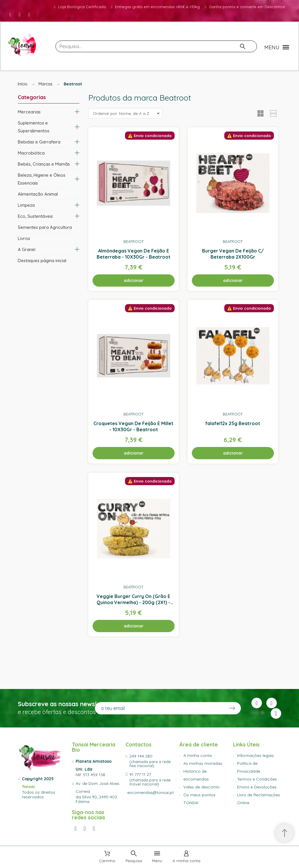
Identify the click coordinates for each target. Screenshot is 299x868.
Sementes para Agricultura (45, 227)
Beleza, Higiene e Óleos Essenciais (42, 179)
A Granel (27, 249)
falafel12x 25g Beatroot (233, 423)
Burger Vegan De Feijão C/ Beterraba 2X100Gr (233, 254)
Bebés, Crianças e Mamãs (44, 164)
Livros (24, 238)
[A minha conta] (186, 857)
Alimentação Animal (38, 194)
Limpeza (26, 205)
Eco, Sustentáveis (35, 216)
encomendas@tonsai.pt (151, 792)
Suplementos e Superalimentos (34, 127)
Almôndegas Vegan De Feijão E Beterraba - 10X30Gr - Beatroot (133, 254)
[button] (278, 47)
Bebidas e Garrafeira (39, 142)
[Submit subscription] (232, 708)
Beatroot (133, 241)
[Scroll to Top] (284, 833)
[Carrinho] (107, 857)
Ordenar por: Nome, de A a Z (121, 113)
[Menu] (157, 857)
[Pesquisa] (156, 46)
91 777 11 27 (140, 774)
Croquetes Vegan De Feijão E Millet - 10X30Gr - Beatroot (133, 426)
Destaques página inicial (42, 261)
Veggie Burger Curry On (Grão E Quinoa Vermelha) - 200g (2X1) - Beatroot (133, 602)
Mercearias (29, 112)
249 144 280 (141, 756)
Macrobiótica (31, 153)
